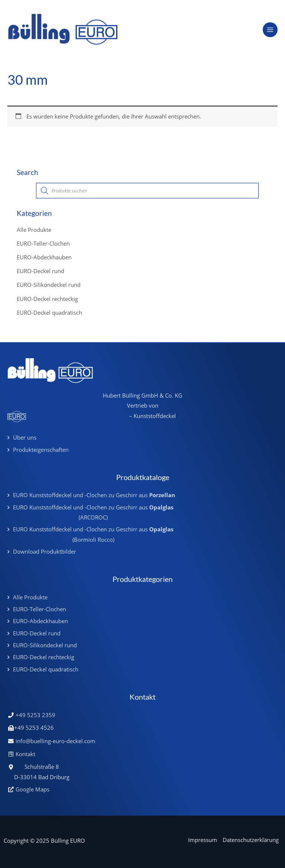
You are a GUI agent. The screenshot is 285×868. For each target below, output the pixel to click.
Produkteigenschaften (41, 450)
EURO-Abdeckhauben (44, 257)
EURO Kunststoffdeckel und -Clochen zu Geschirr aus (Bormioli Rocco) (93, 534)
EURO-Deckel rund (40, 271)
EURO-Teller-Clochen (43, 243)
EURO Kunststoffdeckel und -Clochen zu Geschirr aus (94, 495)
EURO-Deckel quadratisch (49, 312)
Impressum (203, 840)
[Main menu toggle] (270, 30)
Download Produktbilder (45, 551)
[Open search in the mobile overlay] (147, 191)
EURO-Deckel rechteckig (47, 299)
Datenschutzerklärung (251, 840)
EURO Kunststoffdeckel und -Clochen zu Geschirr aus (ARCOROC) (93, 512)
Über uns (25, 437)
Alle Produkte (34, 230)
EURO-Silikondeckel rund (49, 285)
